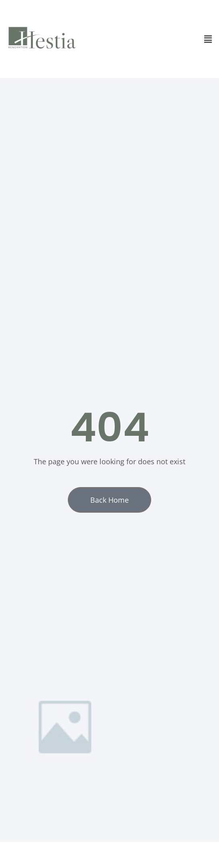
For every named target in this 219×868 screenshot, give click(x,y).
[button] (208, 39)
